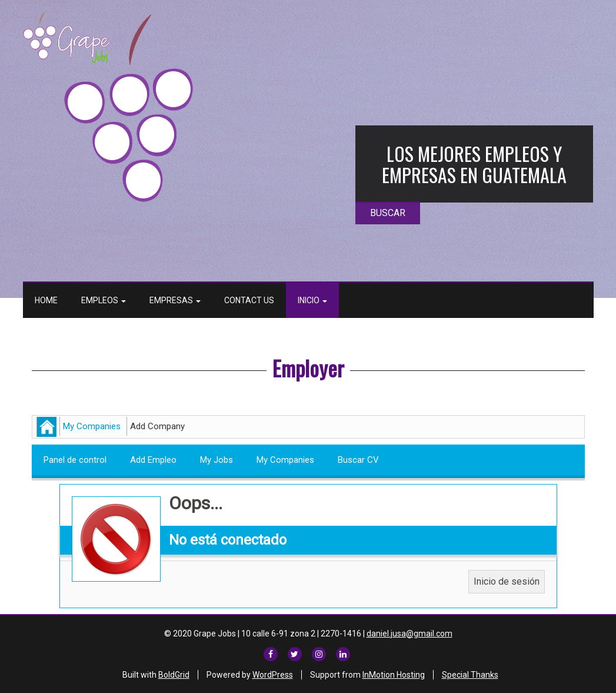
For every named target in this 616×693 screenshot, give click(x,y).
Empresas (175, 300)
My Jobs (217, 460)
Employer (308, 368)
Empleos (104, 300)
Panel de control (75, 460)
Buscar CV (358, 460)
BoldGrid (174, 675)
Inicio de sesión (507, 581)
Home (46, 300)
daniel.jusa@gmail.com (409, 634)
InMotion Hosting (394, 675)
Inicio (312, 300)
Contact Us (249, 300)
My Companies (92, 426)
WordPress (273, 675)
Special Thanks (470, 675)
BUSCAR (388, 213)
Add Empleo (153, 460)
